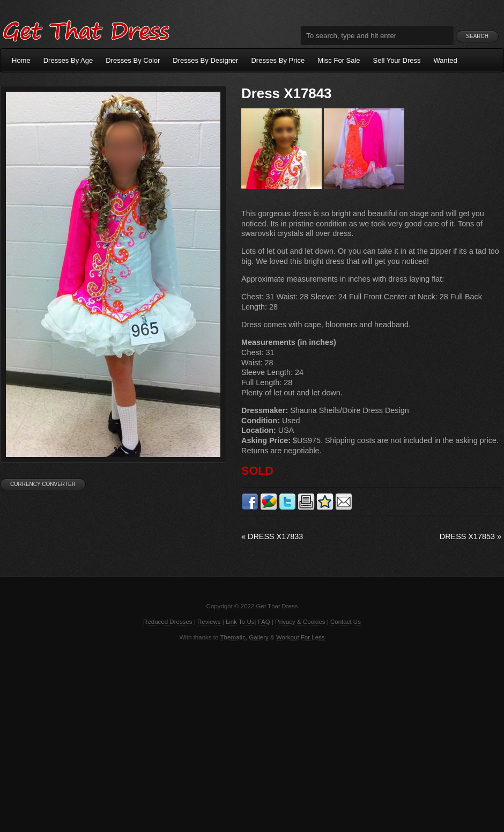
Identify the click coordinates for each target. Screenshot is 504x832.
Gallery (258, 637)
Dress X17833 (272, 536)
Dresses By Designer (205, 60)
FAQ (264, 622)
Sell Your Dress (397, 60)
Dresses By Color (133, 60)
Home (21, 60)
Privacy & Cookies (300, 622)
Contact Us (346, 622)
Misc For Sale (339, 60)
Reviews (209, 622)
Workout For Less (301, 637)
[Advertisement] (252, 735)
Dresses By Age (68, 60)
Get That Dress (86, 30)
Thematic (233, 637)
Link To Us (240, 622)
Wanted (446, 60)
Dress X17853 (470, 536)
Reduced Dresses (168, 622)
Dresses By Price (278, 60)
